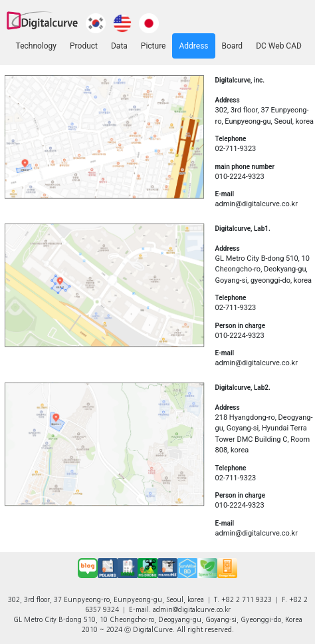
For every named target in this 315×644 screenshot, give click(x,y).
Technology (36, 46)
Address (193, 46)
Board (233, 46)
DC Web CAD (279, 46)
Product (84, 46)
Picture (154, 46)
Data (119, 46)
